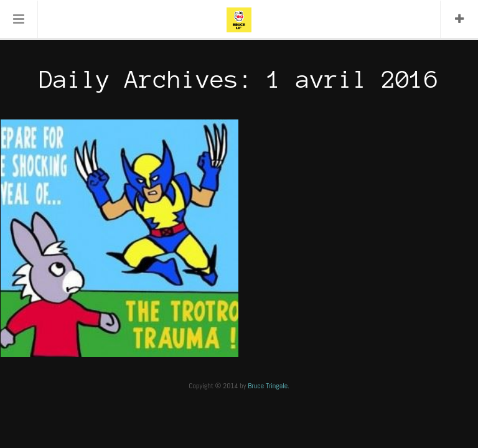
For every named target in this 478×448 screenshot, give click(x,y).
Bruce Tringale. (269, 386)
